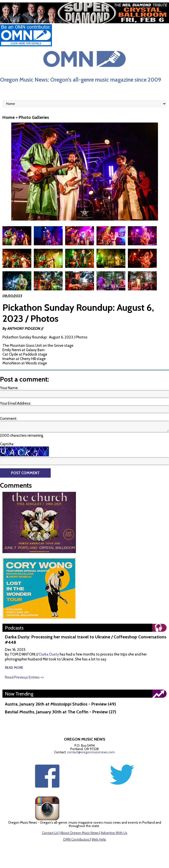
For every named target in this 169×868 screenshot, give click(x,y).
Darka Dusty (49, 654)
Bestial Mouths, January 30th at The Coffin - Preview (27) (60, 712)
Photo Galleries (34, 117)
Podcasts (14, 628)
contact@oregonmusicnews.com (91, 752)
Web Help (99, 839)
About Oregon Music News (79, 833)
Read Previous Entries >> (24, 677)
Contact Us (50, 833)
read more (14, 668)
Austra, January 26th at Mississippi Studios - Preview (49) (60, 704)
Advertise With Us (114, 833)
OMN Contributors (76, 839)
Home (9, 117)
